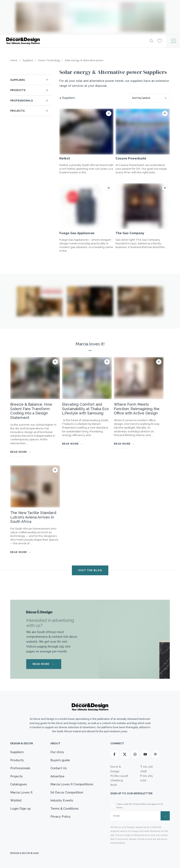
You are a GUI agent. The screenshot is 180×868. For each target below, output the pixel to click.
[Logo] (75, 41)
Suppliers (18, 80)
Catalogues (19, 784)
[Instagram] (135, 754)
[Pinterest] (155, 754)
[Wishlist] (160, 41)
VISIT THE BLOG (90, 570)
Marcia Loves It (21, 792)
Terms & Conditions (65, 809)
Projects (17, 111)
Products (18, 90)
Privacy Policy (61, 817)
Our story (57, 752)
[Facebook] (114, 754)
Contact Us (59, 768)
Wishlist (16, 800)
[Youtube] (145, 754)
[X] (125, 754)
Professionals (22, 101)
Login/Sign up (20, 809)
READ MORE (44, 664)
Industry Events (62, 800)
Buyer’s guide (60, 760)
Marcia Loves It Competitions (72, 784)
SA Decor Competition (67, 792)
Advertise (57, 776)
